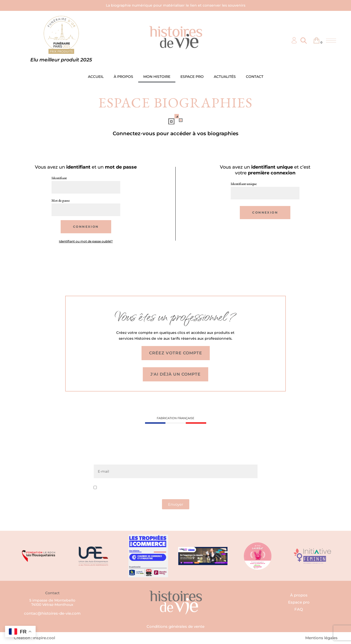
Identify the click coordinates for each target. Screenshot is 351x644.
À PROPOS (123, 77)
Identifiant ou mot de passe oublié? (86, 241)
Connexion (86, 227)
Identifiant (59, 178)
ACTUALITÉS (225, 77)
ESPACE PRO (192, 77)
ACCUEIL (96, 77)
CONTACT (255, 77)
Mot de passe (61, 200)
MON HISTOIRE (157, 77)
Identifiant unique (244, 184)
